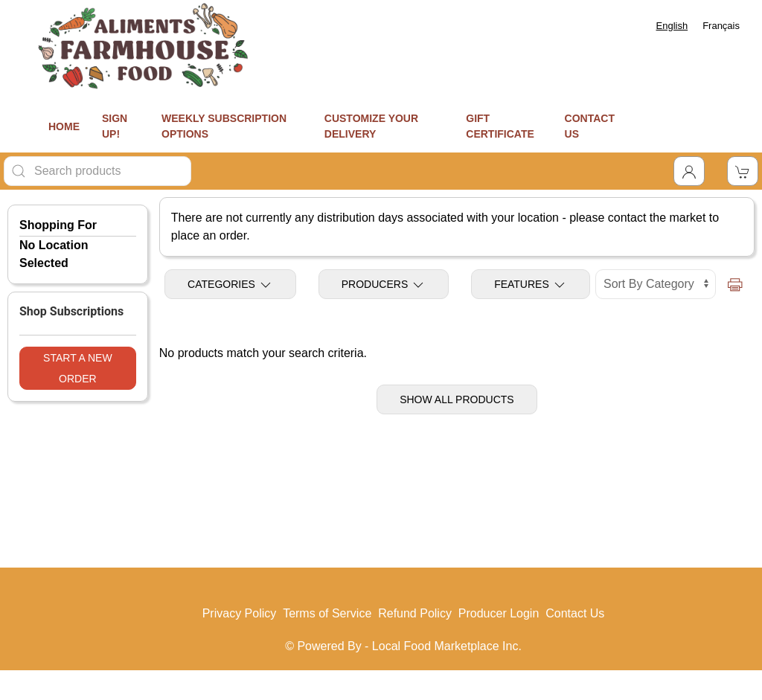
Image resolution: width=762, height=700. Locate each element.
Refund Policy (415, 613)
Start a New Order (78, 368)
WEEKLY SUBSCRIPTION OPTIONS (224, 126)
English (672, 26)
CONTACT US (590, 126)
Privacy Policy (240, 613)
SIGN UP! (115, 126)
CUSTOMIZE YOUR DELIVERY (371, 126)
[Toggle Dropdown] (689, 171)
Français (721, 26)
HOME (64, 126)
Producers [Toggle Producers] (384, 285)
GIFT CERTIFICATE (500, 126)
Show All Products (457, 399)
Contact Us (575, 613)
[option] (721, 26)
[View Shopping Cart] (743, 171)
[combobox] (672, 26)
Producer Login (499, 613)
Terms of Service (327, 613)
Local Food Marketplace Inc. (447, 646)
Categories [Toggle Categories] (230, 285)
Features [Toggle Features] (531, 285)
